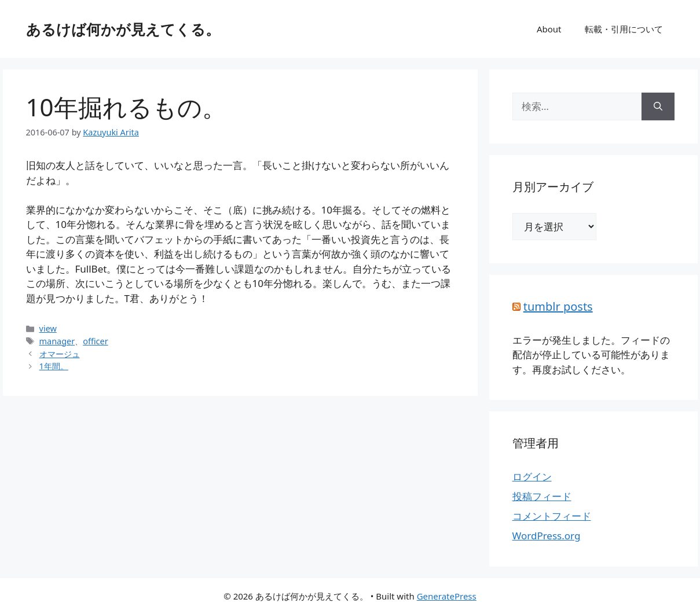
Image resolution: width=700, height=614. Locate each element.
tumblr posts (558, 306)
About (549, 29)
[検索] (658, 106)
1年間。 (54, 366)
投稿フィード (542, 496)
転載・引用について (624, 29)
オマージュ (60, 354)
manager (57, 341)
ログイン (532, 477)
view (48, 328)
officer (95, 341)
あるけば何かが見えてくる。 (123, 29)
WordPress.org (547, 536)
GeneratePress (447, 596)
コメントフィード (552, 516)
